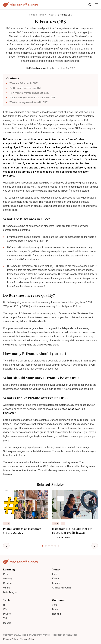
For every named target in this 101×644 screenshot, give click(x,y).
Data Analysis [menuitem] (10, 592)
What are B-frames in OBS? (24, 83)
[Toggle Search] (90, 5)
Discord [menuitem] (7, 623)
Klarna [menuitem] (55, 579)
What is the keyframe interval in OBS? (29, 102)
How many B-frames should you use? (29, 93)
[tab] (43, 546)
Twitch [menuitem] (7, 618)
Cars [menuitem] (55, 605)
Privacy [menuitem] (7, 614)
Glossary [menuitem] (8, 579)
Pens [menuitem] (6, 574)
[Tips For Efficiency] (21, 5)
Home (32, 15)
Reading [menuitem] (7, 583)
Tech (41, 15)
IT (63, 524)
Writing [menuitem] (7, 588)
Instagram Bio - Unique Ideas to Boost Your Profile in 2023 (72, 531)
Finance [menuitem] (56, 583)
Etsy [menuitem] (54, 574)
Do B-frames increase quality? (25, 88)
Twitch (51, 15)
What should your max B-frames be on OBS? (33, 98)
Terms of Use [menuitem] (27, 639)
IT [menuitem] (4, 605)
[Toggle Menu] (96, 5)
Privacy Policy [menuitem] (10, 639)
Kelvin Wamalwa (38, 68)
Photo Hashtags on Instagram (22, 529)
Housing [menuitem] (56, 614)
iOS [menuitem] (5, 609)
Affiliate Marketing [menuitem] (62, 588)
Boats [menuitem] (55, 609)
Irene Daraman (63, 537)
